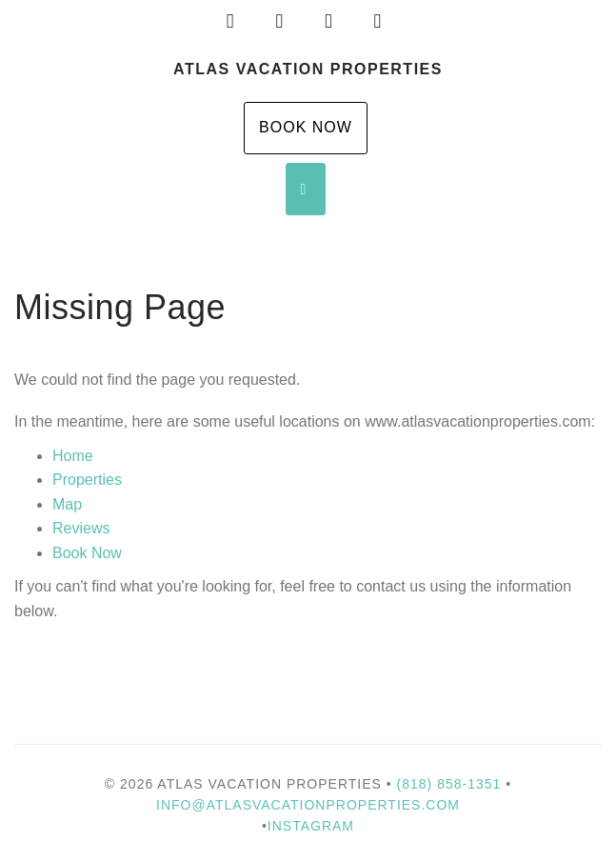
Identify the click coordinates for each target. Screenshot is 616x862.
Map (67, 504)
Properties (87, 480)
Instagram (311, 826)
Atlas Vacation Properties (308, 69)
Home (73, 456)
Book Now (306, 127)
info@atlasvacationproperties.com (308, 805)
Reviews (81, 528)
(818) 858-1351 (449, 784)
